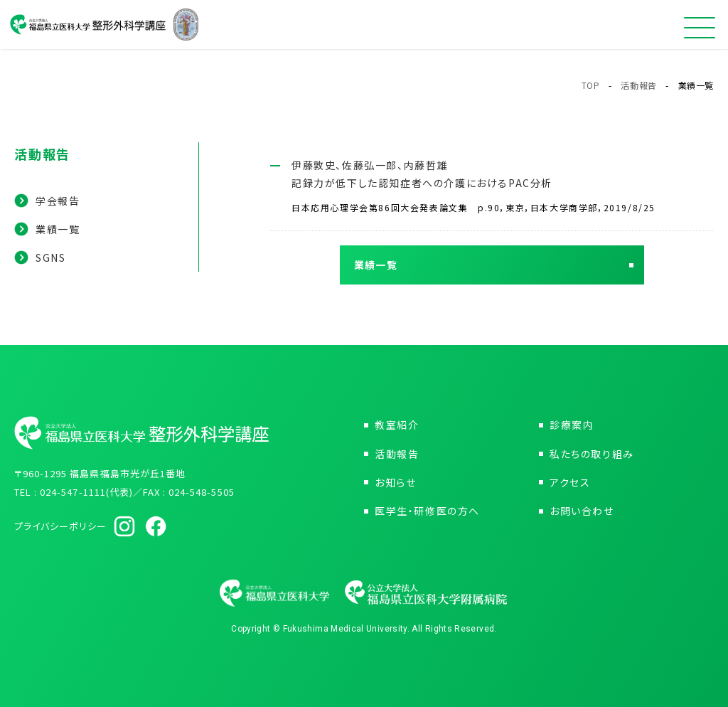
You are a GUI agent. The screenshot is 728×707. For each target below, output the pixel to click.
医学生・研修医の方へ (427, 511)
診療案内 (572, 425)
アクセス (570, 482)
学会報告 (58, 201)
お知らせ (395, 482)
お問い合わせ (582, 511)
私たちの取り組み (592, 454)
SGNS (50, 257)
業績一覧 (58, 229)
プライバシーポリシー (60, 526)
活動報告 (638, 85)
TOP (591, 85)
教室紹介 (397, 425)
